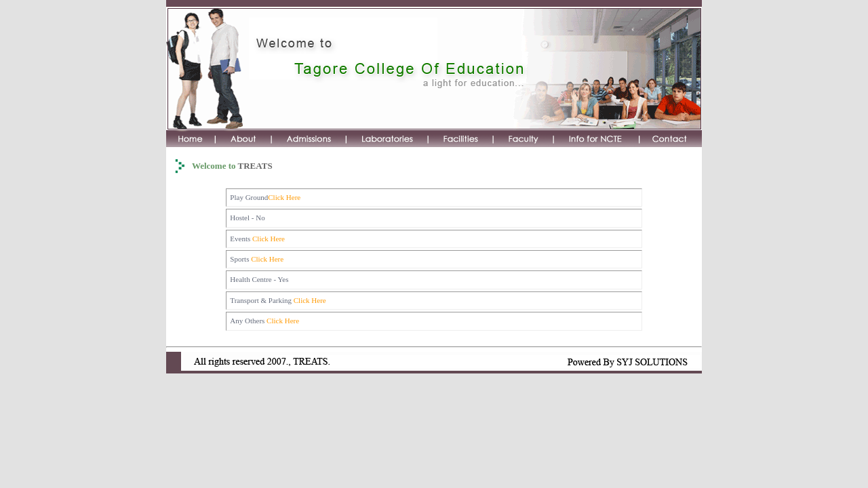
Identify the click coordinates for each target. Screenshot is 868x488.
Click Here (284, 197)
